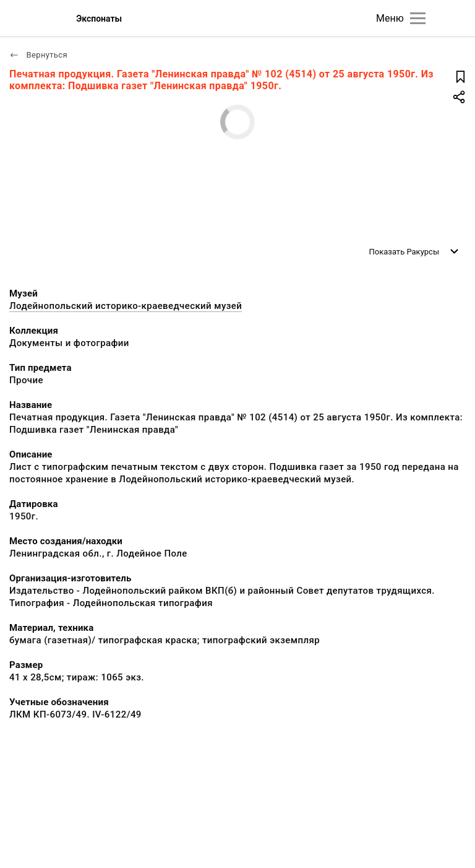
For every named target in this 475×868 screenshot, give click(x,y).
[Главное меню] (418, 18)
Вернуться (38, 55)
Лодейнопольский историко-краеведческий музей (126, 306)
